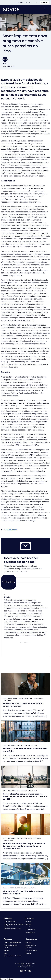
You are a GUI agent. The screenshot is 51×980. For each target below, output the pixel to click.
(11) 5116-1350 (26, 965)
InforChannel (12, 530)
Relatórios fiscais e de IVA (13, 929)
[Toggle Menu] (36, 3)
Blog (5, 953)
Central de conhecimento (12, 942)
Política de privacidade (25, 967)
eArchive (28, 927)
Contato (28, 942)
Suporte (29, 3)
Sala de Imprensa (31, 950)
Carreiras (20, 3)
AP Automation (30, 930)
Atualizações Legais (11, 945)
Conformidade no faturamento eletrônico (14, 925)
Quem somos (31, 939)
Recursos (8, 939)
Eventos (7, 948)
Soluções (8, 918)
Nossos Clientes (31, 945)
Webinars (7, 950)
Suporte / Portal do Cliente (13, 956)
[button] (16, 647)
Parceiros (29, 948)
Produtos (29, 918)
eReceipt (28, 924)
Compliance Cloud (10, 921)
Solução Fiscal (30, 932)
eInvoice (28, 921)
